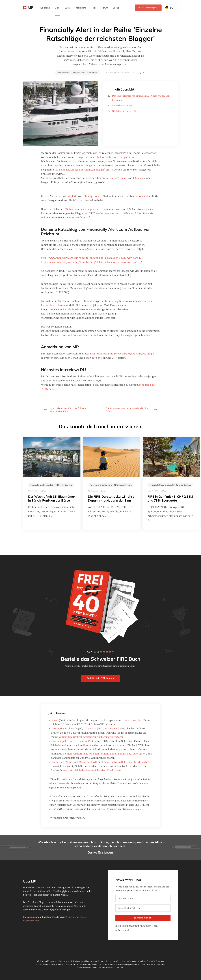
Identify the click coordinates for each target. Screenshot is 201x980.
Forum (105, 8)
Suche (116, 8)
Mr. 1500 (72, 196)
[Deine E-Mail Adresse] (143, 908)
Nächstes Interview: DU (124, 111)
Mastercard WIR (88, 762)
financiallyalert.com (91, 209)
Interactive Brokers (63, 728)
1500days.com (91, 196)
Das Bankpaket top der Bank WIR (71, 741)
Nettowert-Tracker (116, 178)
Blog (57, 8)
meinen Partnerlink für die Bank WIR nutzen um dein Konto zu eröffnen (105, 754)
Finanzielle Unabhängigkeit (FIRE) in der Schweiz (78, 72)
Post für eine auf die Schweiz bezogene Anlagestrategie (122, 354)
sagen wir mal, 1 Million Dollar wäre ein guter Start (108, 157)
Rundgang (45, 8)
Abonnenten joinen (148, 8)
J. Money (138, 178)
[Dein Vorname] (143, 898)
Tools (94, 8)
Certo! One (66, 762)
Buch (67, 8)
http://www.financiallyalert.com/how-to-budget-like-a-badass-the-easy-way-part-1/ (91, 258)
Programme (80, 8)
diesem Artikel (91, 745)
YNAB (55, 720)
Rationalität (141, 196)
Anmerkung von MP (122, 105)
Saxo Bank (114, 728)
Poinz (55, 762)
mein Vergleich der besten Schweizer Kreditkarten (93, 770)
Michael (69, 209)
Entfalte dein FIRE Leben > (101, 678)
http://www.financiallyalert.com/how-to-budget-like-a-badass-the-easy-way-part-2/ (91, 262)
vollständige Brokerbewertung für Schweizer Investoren (91, 737)
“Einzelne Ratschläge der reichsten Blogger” (80, 170)
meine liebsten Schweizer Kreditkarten (126, 762)
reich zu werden (132, 720)
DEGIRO (88, 728)
